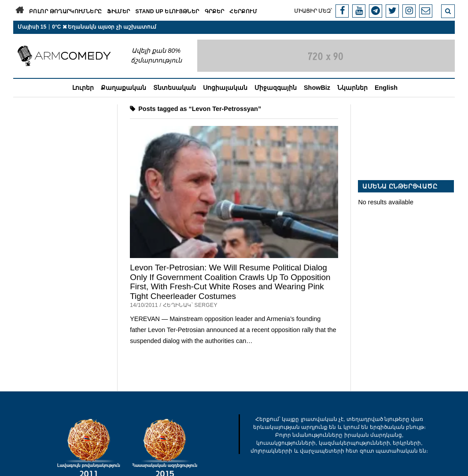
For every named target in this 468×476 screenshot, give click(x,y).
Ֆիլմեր (118, 11)
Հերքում (243, 11)
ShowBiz (317, 88)
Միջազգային (276, 88)
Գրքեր (215, 11)
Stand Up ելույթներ (167, 11)
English (386, 88)
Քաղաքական (123, 88)
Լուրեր (83, 88)
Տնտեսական (175, 88)
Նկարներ (352, 88)
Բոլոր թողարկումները (65, 11)
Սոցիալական (225, 88)
